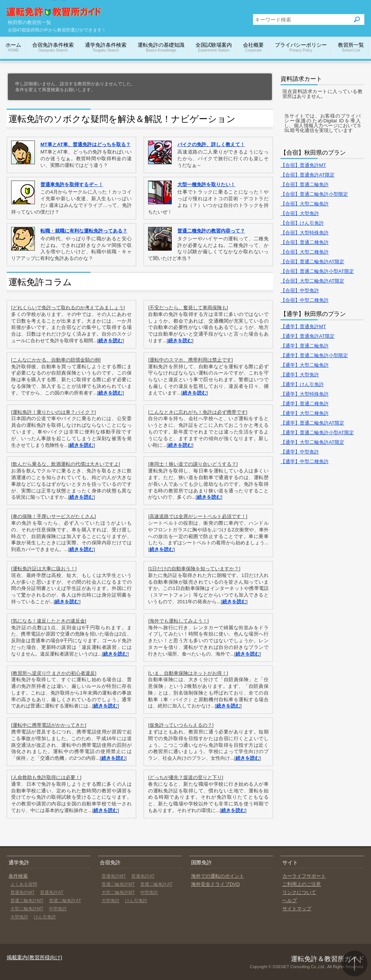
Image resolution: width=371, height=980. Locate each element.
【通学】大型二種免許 (305, 413)
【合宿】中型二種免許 (305, 300)
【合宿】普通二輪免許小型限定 (314, 194)
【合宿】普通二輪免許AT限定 (312, 262)
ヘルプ (290, 900)
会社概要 (253, 48)
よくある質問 (24, 884)
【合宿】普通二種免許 (305, 242)
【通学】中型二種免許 (305, 461)
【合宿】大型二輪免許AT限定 (312, 281)
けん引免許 (45, 917)
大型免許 (19, 917)
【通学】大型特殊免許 (305, 394)
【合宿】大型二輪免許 (305, 204)
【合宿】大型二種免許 (305, 252)
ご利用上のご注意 (302, 884)
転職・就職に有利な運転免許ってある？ (84, 231)
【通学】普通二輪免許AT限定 (312, 423)
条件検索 (18, 876)
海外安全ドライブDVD (215, 884)
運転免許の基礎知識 (161, 48)
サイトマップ (297, 909)
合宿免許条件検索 (53, 48)
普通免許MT (22, 892)
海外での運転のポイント (218, 876)
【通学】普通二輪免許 (305, 346)
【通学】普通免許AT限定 (308, 336)
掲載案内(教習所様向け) (34, 957)
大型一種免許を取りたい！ (206, 184)
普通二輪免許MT (27, 901)
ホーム (13, 48)
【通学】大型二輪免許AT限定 (312, 442)
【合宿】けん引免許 (302, 223)
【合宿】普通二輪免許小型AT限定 (317, 271)
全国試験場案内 (214, 48)
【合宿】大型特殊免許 (305, 233)
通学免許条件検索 (106, 48)
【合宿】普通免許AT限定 (308, 175)
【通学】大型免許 (300, 375)
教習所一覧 (351, 48)
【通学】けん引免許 (302, 384)
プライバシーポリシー (301, 48)
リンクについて (299, 892)
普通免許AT (52, 892)
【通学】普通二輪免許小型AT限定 (317, 433)
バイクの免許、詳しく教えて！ (211, 144)
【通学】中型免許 (300, 452)
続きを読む (110, 341)
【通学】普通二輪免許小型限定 (314, 355)
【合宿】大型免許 (300, 213)
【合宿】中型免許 (300, 291)
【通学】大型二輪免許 (305, 365)
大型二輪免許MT (27, 909)
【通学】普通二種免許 (305, 404)
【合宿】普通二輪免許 (305, 184)
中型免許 (58, 909)
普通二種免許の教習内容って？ (211, 231)
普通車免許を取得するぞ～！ (72, 184)
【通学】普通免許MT (303, 326)
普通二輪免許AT (65, 901)
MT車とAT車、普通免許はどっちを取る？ (86, 144)
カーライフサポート (304, 876)
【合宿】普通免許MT (303, 165)
